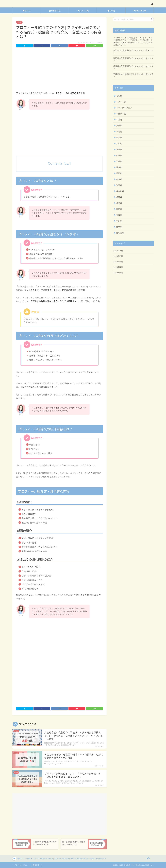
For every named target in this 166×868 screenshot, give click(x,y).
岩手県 (119, 161)
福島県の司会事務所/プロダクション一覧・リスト (133, 67)
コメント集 (83, 11)
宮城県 (119, 149)
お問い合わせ (140, 11)
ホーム (27, 11)
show (67, 164)
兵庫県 (119, 125)
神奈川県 (120, 191)
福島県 (119, 203)
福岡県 (119, 197)
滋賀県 (119, 185)
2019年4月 (118, 267)
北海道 (119, 131)
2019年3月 (118, 273)
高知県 (119, 227)
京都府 (119, 119)
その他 (111, 11)
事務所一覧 (55, 11)
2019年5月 (118, 262)
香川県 (119, 221)
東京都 (119, 179)
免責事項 (36, 865)
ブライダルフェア (124, 108)
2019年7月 (118, 251)
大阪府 (119, 143)
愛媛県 (119, 173)
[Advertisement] (59, 70)
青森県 (119, 215)
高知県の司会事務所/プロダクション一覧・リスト (133, 51)
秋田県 (119, 209)
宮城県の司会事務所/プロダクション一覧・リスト (133, 75)
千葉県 (119, 137)
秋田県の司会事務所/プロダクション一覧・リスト (133, 59)
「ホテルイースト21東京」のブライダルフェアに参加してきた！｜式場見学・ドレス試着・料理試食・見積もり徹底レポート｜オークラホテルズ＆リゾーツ (133, 41)
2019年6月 (118, 256)
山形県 (119, 155)
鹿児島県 (120, 233)
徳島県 (119, 167)
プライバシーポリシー (22, 865)
